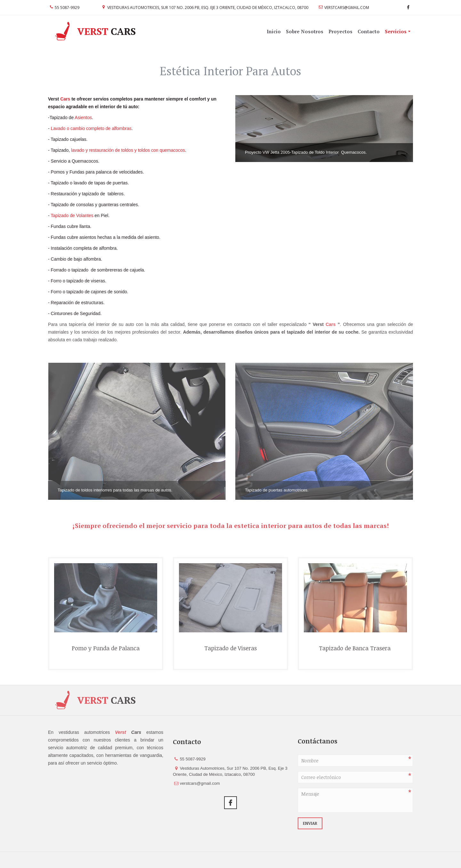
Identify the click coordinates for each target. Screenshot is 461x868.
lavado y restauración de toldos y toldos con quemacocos (127, 150)
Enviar (310, 823)
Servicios (396, 31)
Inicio (274, 31)
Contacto (369, 31)
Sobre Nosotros (305, 31)
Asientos (83, 118)
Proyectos (340, 31)
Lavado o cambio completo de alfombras (91, 128)
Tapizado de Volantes (72, 215)
